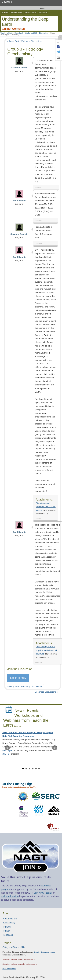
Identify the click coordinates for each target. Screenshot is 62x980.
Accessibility (9, 923)
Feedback (8, 935)
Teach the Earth (7, 33)
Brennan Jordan (19, 68)
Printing (7, 927)
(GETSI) (6, 754)
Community (43, 12)
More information (9, 969)
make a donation (10, 896)
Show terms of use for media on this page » (20, 964)
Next (55, 748)
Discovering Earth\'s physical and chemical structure (46, 650)
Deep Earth (19, 33)
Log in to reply (18, 678)
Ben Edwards (19, 201)
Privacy (7, 931)
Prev (7, 748)
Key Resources (16, 12)
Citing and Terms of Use (14, 947)
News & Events (30, 12)
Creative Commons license (44, 952)
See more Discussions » (46, 692)
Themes (5, 12)
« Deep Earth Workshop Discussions (25, 41)
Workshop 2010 (31, 33)
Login (42, 8)
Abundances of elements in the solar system (46, 507)
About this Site (10, 919)
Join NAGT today (43, 893)
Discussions (44, 33)
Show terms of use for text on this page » (19, 959)
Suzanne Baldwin (19, 234)
